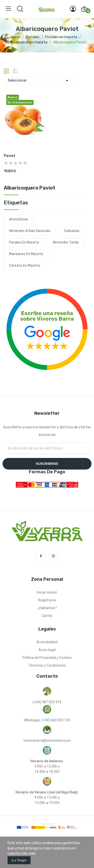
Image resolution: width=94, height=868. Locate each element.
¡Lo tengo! (19, 860)
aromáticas (19, 219)
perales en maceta (24, 242)
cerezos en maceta (25, 266)
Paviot (10, 156)
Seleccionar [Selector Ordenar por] (39, 81)
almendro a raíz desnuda (30, 231)
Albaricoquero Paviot (30, 188)
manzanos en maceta (26, 254)
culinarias (72, 231)
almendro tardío (66, 242)
